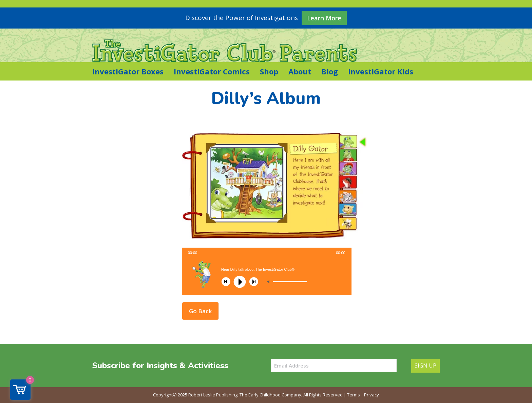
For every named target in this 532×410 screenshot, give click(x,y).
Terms (354, 395)
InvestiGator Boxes (128, 71)
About (300, 71)
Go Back (200, 311)
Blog (330, 71)
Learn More (324, 18)
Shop (269, 71)
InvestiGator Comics (212, 71)
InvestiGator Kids (381, 71)
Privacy (372, 395)
